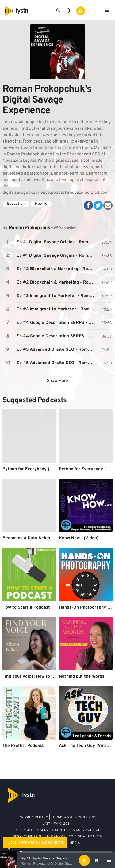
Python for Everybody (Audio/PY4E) (39, 469)
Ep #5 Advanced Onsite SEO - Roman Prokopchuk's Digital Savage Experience (56, 350)
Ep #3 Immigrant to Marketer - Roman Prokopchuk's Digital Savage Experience (56, 296)
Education (16, 204)
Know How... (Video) (79, 538)
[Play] (84, 860)
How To (41, 204)
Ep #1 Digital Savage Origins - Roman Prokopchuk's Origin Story (56, 242)
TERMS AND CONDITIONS (74, 817)
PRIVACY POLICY (33, 817)
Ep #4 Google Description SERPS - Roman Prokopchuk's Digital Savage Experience (56, 323)
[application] (57, 860)
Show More (57, 381)
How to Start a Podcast (26, 608)
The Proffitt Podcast (23, 746)
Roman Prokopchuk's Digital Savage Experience (58, 863)
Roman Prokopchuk (29, 228)
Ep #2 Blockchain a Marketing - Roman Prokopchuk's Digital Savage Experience (56, 269)
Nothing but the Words (82, 676)
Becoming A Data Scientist (30, 538)
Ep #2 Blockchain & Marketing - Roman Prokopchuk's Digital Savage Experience (56, 282)
